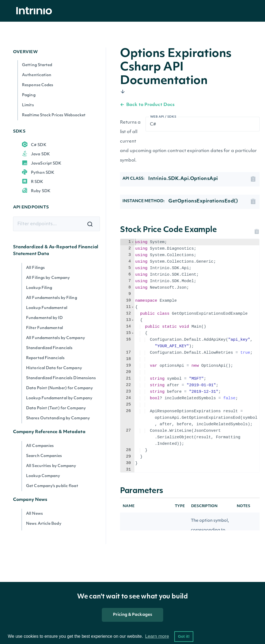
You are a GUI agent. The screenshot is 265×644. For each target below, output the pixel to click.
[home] (36, 11)
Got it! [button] (184, 636)
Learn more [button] (157, 636)
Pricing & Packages (132, 615)
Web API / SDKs (163, 117)
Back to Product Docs (147, 105)
